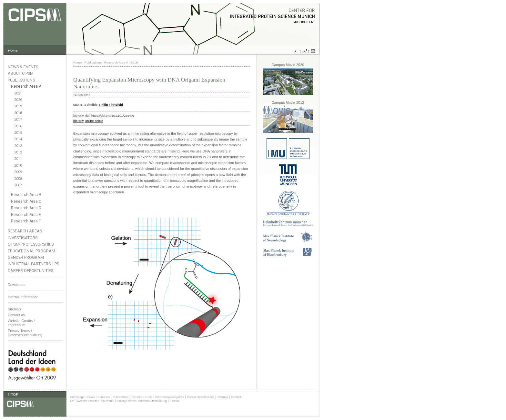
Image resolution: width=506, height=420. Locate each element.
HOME (13, 50)
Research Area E (26, 215)
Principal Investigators (170, 397)
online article (94, 121)
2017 (18, 119)
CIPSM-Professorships (31, 244)
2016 (18, 126)
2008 (18, 179)
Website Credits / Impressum (95, 401)
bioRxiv (78, 121)
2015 (18, 133)
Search (174, 401)
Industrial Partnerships (33, 264)
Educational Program (31, 251)
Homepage (77, 397)
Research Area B (26, 195)
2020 (18, 100)
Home (77, 62)
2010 (18, 166)
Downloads (16, 285)
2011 (18, 159)
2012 (18, 152)
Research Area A (26, 86)
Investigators (23, 238)
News (91, 397)
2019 (18, 106)
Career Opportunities (30, 271)
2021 (18, 93)
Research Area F (26, 221)
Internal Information (23, 297)
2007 (18, 185)
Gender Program (26, 257)
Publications (21, 80)
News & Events (23, 67)
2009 (18, 172)
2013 (18, 146)
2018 (18, 113)
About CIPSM (21, 73)
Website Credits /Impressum (21, 323)
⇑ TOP (13, 395)
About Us (104, 397)
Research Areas (25, 231)
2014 (18, 139)
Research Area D (26, 208)
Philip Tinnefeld (111, 105)
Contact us (16, 315)
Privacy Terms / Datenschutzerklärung (25, 333)
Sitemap (14, 309)
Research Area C (26, 201)
